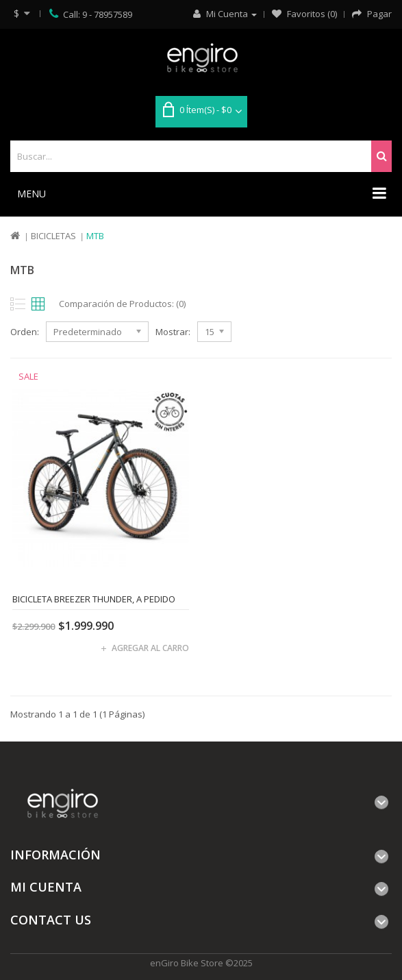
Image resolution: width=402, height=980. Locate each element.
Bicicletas (53, 236)
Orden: (25, 332)
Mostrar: (173, 332)
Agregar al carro (150, 648)
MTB (95, 236)
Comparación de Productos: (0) (122, 304)
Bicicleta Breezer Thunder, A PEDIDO (94, 599)
